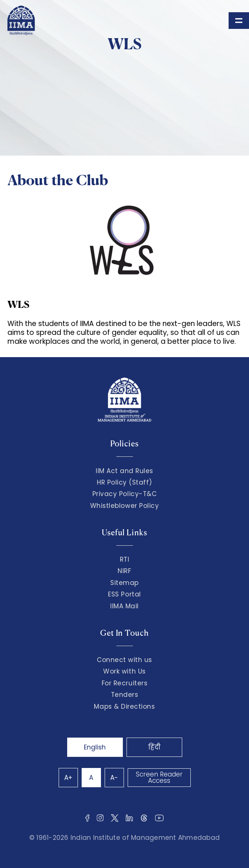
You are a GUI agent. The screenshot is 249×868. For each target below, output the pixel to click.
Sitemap (124, 583)
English (95, 747)
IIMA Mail (124, 606)
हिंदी (154, 747)
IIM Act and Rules (124, 471)
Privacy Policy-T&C (125, 494)
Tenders (125, 695)
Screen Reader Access (159, 777)
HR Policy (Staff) (124, 482)
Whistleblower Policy (125, 506)
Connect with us (124, 660)
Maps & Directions (124, 706)
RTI (125, 559)
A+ (68, 778)
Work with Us (124, 671)
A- (114, 778)
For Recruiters (124, 683)
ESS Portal (124, 594)
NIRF (124, 571)
